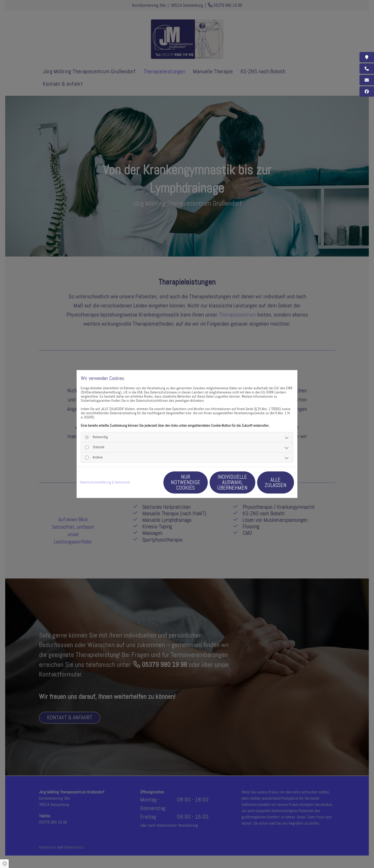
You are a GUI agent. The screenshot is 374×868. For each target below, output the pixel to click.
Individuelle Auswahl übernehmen (221, 482)
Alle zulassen (270, 482)
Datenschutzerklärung (95, 483)
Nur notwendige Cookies (172, 482)
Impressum (122, 483)
